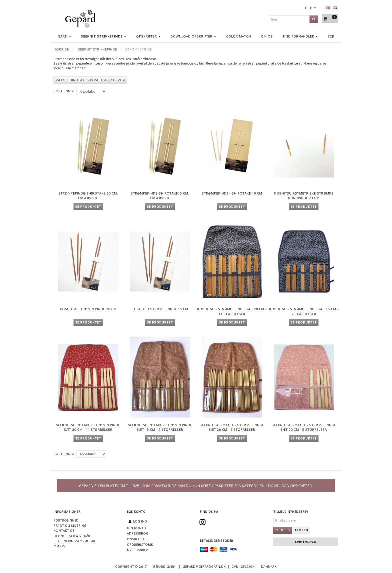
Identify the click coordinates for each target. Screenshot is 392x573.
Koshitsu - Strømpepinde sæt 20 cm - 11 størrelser (232, 310)
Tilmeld (282, 530)
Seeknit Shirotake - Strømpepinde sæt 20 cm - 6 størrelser (232, 430)
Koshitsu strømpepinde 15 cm (160, 308)
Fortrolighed (66, 520)
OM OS (59, 546)
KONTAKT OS (64, 530)
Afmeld (301, 530)
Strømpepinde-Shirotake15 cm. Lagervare (160, 193)
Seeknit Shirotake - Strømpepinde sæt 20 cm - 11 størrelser (88, 430)
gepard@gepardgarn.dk (204, 566)
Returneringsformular (74, 541)
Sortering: (64, 91)
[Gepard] (80, 18)
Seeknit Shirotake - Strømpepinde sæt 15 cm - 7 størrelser (160, 430)
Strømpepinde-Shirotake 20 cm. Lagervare (88, 193)
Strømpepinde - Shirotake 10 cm (232, 193)
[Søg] (314, 19)
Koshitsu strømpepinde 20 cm (88, 308)
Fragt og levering (70, 525)
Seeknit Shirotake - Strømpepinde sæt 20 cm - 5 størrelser (304, 430)
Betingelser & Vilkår (72, 536)
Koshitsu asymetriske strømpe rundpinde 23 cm (304, 193)
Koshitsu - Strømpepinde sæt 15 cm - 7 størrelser (304, 310)
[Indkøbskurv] (330, 18)
